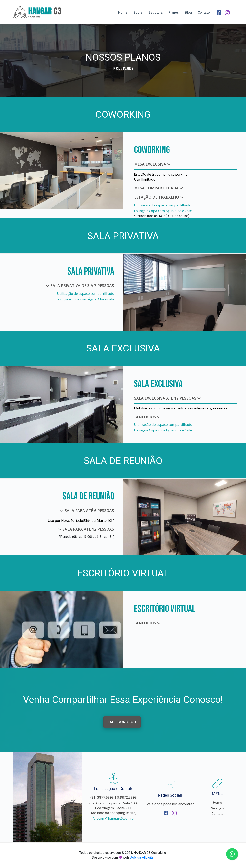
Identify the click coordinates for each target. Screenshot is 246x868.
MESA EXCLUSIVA (152, 164)
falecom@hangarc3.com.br (114, 818)
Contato (204, 12)
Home (123, 12)
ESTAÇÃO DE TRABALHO (159, 197)
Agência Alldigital (142, 858)
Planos (174, 12)
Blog (188, 12)
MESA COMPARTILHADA (159, 188)
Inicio (117, 69)
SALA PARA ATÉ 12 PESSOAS (86, 529)
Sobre (138, 12)
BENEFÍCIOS (147, 417)
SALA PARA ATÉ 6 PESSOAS (87, 511)
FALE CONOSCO (122, 722)
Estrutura (156, 12)
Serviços (217, 808)
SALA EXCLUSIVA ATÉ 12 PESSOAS (167, 398)
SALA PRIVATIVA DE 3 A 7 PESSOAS (80, 286)
